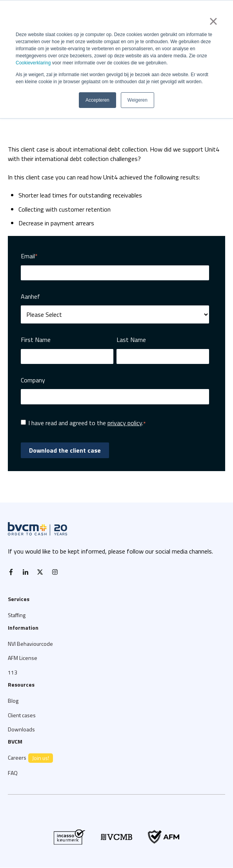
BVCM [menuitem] (15, 741)
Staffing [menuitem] (17, 615)
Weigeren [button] (137, 100)
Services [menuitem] (19, 599)
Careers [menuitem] (30, 758)
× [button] (213, 21)
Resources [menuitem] (21, 684)
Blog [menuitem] (13, 701)
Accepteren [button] (97, 100)
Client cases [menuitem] (22, 715)
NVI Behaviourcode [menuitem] (30, 644)
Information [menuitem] (23, 628)
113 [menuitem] (13, 672)
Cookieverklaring (33, 63)
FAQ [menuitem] (13, 773)
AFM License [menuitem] (23, 658)
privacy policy (125, 423)
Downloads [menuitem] (21, 729)
